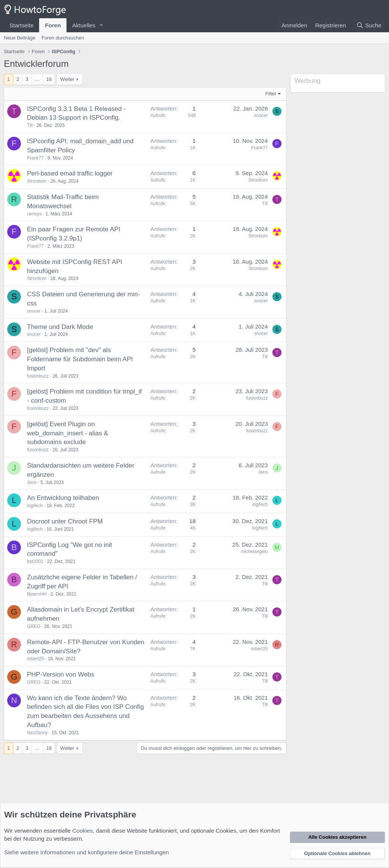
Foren (53, 25)
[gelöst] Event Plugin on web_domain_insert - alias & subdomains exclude (68, 433)
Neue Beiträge (20, 38)
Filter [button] (271, 94)
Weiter (67, 79)
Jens (32, 482)
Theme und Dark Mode (60, 327)
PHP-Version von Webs (61, 674)
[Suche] (369, 25)
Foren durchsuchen (63, 38)
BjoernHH (37, 594)
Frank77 (35, 158)
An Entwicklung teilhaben (63, 498)
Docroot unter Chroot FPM (65, 521)
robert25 (36, 659)
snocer (261, 115)
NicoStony (37, 733)
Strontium (37, 181)
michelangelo (254, 552)
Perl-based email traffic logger (70, 173)
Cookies (82, 831)
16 (49, 79)
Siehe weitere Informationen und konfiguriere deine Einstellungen (87, 852)
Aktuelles (84, 25)
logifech (35, 506)
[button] (101, 25)
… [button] (37, 79)
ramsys (34, 214)
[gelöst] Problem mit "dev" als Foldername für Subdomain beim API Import (80, 359)
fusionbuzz (38, 376)
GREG (34, 626)
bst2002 (35, 561)
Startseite (21, 25)
